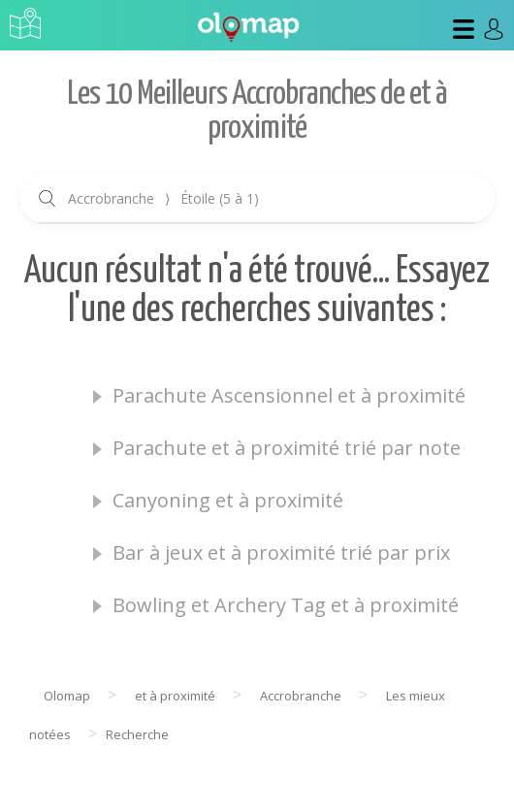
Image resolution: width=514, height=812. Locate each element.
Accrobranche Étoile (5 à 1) (163, 198)
